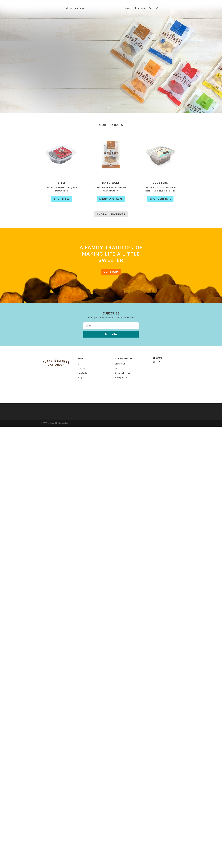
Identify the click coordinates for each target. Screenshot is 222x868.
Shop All (81, 377)
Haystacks (111, 183)
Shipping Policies (122, 373)
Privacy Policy (121, 377)
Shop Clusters (160, 199)
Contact (126, 8)
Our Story (80, 8)
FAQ (117, 368)
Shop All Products (111, 214)
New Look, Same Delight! (64, 53)
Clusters (160, 183)
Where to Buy (140, 8)
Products (68, 8)
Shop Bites (62, 199)
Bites (62, 183)
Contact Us (120, 364)
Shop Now (39, 79)
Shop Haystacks (111, 199)
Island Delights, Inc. (59, 423)
